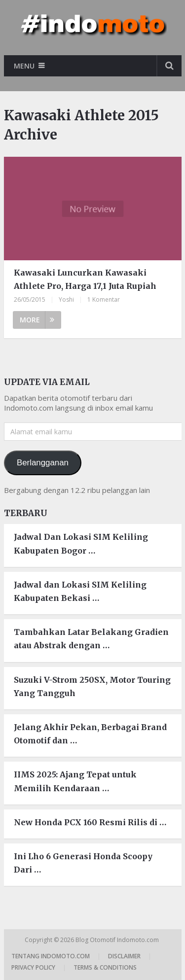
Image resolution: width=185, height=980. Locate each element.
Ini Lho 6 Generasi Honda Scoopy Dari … (83, 863)
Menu (24, 66)
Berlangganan (43, 463)
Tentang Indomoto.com (51, 956)
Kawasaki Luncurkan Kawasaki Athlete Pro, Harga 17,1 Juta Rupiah (85, 279)
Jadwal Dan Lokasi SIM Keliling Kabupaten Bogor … (81, 543)
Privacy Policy (33, 967)
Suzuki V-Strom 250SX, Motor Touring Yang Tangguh (92, 686)
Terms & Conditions (105, 967)
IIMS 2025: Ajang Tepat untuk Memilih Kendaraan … (75, 781)
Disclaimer (124, 956)
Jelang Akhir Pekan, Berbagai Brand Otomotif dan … (90, 734)
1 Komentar (104, 299)
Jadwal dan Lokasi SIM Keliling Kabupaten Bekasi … (80, 591)
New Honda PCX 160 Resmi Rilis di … (90, 822)
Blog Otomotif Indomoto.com (118, 940)
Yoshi (66, 299)
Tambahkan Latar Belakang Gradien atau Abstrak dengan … (91, 639)
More (37, 320)
